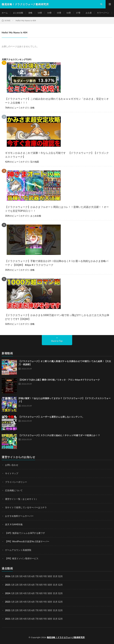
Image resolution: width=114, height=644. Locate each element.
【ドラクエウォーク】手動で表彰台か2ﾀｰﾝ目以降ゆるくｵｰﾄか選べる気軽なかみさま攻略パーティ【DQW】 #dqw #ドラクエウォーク (57, 263)
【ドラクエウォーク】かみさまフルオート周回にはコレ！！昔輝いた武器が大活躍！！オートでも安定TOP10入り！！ (57, 209)
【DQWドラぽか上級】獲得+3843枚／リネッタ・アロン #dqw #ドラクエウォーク (59, 380)
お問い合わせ (12, 465)
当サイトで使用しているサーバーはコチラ (26, 507)
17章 (78, 13)
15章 (59, 13)
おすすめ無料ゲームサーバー (19, 516)
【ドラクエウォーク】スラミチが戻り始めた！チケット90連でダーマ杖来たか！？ (59, 435)
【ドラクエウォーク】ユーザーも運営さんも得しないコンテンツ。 (51, 417)
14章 (49, 13)
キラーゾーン (103, 13)
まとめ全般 (18, 13)
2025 (8, 585)
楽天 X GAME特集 (14, 524)
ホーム (5, 13)
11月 (55, 585)
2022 (8, 610)
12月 (60, 585)
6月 (33, 585)
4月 (25, 576)
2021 (8, 619)
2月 (17, 576)
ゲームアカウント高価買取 (18, 550)
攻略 (30, 13)
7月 (37, 585)
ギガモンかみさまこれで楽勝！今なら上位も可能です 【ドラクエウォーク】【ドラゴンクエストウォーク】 (57, 155)
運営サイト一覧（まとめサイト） (22, 499)
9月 (45, 585)
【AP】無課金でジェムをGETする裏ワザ (25, 533)
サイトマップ (12, 473)
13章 (40, 13)
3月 (21, 576)
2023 (8, 602)
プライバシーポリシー (16, 482)
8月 (41, 585)
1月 (13, 576)
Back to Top (57, 341)
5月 (29, 576)
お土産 (89, 13)
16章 (69, 13)
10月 (50, 585)
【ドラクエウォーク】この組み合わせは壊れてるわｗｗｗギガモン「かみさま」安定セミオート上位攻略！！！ (57, 101)
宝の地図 (35, 162)
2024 (8, 593)
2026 (8, 576)
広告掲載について (14, 490)
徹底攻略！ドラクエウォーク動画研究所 (66, 637)
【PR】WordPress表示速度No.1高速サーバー (27, 541)
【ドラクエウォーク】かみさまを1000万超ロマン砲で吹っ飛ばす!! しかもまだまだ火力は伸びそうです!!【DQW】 (57, 317)
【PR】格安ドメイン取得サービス (22, 558)
